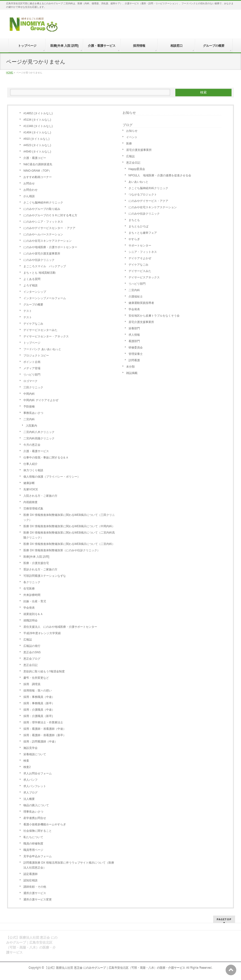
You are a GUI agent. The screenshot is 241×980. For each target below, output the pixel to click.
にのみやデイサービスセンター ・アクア (49, 228)
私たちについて (33, 837)
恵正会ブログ (32, 659)
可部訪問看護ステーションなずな (45, 576)
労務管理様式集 (33, 509)
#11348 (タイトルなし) (38, 126)
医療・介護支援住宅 (36, 563)
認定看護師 (30, 874)
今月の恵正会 (32, 445)
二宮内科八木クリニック (39, 432)
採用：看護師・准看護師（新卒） (45, 735)
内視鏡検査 (30, 502)
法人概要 (29, 799)
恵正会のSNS (32, 652)
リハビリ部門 (32, 375)
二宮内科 (29, 419)
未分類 (130, 367)
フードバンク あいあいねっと (42, 349)
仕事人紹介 (30, 464)
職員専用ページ (33, 850)
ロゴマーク (30, 381)
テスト (28, 311)
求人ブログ (30, 793)
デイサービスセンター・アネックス (46, 336)
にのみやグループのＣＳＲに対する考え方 (50, 215)
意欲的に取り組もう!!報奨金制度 (44, 671)
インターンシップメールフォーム (45, 298)
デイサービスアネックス (144, 277)
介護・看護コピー (35, 158)
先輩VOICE (31, 489)
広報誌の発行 (32, 646)
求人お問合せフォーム (38, 773)
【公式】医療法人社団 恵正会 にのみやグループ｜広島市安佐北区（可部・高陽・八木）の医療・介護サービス (115, 968)
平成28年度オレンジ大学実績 (42, 633)
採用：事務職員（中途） (39, 697)
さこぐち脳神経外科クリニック (43, 203)
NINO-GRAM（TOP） (37, 171)
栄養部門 (134, 328)
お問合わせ (30, 190)
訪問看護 (134, 360)
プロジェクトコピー (36, 356)
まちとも (134, 220)
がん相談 (29, 196)
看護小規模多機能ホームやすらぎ (45, 824)
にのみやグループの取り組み (42, 209)
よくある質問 (32, 279)
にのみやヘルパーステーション (43, 234)
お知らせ (129, 113)
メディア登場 (32, 368)
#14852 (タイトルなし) (38, 113)
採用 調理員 (32, 684)
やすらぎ (134, 239)
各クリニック (32, 582)
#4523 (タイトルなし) (37, 145)
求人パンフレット (35, 786)
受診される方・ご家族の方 (40, 569)
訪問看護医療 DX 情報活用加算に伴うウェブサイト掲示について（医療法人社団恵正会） (69, 865)
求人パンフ (30, 780)
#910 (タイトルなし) (36, 139)
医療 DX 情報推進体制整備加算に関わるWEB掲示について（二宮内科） (69, 544)
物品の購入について (36, 805)
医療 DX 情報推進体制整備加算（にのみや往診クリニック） (62, 550)
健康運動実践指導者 (141, 303)
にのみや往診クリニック (39, 260)
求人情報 (134, 335)
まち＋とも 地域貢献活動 (39, 273)
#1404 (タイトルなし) (37, 132)
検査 (26, 761)
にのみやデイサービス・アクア (148, 201)
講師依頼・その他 (35, 887)
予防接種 (29, 407)
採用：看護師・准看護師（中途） (45, 729)
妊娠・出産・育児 (35, 601)
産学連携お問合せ (35, 818)
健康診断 (29, 483)
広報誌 (28, 640)
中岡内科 (29, 394)
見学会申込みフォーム (38, 856)
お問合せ (29, 183)
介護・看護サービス (36, 451)
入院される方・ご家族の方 (40, 496)
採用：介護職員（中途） (39, 710)
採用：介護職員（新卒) (38, 716)
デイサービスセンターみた (40, 330)
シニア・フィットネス (143, 252)
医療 (129, 144)
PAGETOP (224, 919)
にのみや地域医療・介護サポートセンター (50, 247)
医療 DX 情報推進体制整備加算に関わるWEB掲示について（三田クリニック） (69, 517)
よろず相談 (30, 285)
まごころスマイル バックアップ (45, 266)
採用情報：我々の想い (38, 691)
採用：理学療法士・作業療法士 (43, 722)
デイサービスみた (140, 271)
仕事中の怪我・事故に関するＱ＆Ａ (46, 458)
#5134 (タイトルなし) (37, 120)
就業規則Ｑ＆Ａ (33, 614)
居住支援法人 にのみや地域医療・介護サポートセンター (60, 627)
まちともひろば (138, 226)
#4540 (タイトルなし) (37, 152)
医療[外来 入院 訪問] (36, 557)
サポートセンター (140, 246)
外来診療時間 (32, 595)
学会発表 (29, 608)
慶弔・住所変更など (36, 678)
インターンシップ (35, 292)
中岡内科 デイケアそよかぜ (41, 400)
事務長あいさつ (33, 413)
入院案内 (31, 426)
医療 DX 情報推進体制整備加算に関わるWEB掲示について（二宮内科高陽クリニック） (69, 535)
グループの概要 (33, 305)
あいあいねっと (138, 182)
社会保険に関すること (38, 831)
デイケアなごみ (33, 324)
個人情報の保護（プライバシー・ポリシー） (52, 477)
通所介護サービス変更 (38, 899)
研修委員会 (136, 348)
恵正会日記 (30, 665)
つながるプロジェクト (143, 195)
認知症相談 (30, 880)
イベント (132, 137)
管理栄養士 (136, 354)
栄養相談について (35, 754)
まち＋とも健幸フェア (143, 233)
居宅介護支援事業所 (139, 150)
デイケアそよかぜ (140, 258)
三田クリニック (33, 387)
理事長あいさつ (33, 812)
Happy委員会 (137, 169)
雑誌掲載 (132, 373)
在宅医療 (29, 589)
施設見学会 (30, 748)
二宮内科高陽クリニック (39, 438)
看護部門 (134, 341)
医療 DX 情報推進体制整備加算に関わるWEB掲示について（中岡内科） (69, 526)
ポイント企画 (32, 362)
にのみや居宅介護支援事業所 (42, 254)
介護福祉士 (136, 297)
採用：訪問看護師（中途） (40, 742)
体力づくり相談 (33, 470)
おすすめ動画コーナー (38, 177)
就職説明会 (30, 620)
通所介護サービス (35, 893)
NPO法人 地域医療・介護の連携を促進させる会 (160, 175)
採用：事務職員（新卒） (39, 703)
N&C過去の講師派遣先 (38, 164)
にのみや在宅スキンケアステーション (47, 241)
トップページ (32, 343)
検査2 (27, 767)
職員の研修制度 (33, 844)
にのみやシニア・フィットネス (43, 222)
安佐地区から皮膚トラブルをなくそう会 (154, 316)
